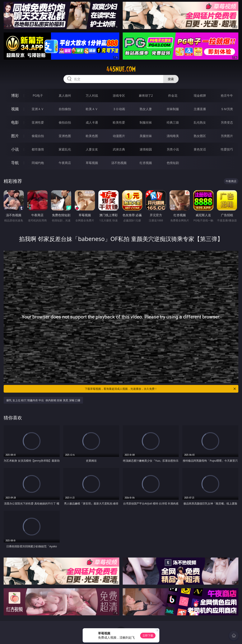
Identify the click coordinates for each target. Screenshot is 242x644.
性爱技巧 (227, 149)
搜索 (171, 79)
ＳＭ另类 (227, 109)
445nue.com (121, 69)
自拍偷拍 (65, 109)
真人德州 (65, 96)
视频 (15, 109)
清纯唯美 (173, 136)
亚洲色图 (65, 136)
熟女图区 (200, 136)
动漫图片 (119, 136)
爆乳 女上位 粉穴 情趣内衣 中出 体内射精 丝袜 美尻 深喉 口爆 (43, 400)
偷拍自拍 (65, 122)
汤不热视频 (119, 163)
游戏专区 (119, 96)
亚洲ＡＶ (38, 109)
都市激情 (38, 149)
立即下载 (148, 635)
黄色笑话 (200, 149)
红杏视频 (146, 163)
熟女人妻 (146, 109)
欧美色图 (92, 136)
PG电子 (38, 96)
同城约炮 (38, 163)
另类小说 (173, 149)
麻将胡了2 (146, 96)
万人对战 (92, 96)
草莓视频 (92, 163)
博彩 (15, 95)
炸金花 (173, 96)
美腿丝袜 (146, 136)
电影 (15, 122)
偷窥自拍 (38, 136)
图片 (15, 136)
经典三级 (173, 122)
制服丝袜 (146, 122)
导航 (15, 163)
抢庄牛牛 (227, 96)
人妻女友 (92, 149)
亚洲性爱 (38, 122)
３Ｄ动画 (119, 109)
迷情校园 (146, 149)
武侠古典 (119, 149)
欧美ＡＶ (92, 109)
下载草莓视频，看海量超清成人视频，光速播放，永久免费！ (161, 389)
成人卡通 (92, 122)
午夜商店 (65, 163)
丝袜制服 (173, 109)
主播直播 (200, 109)
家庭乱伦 (65, 149)
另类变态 (227, 122)
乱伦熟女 (200, 122)
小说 (15, 149)
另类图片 (227, 136)
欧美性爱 (119, 122)
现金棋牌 (200, 96)
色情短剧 (173, 163)
